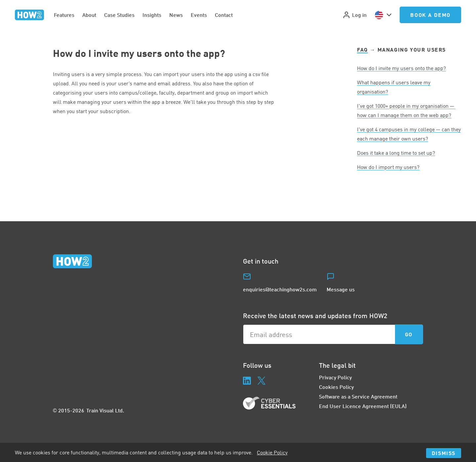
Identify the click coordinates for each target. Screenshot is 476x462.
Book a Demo (430, 15)
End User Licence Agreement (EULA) (363, 406)
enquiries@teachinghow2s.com (280, 289)
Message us (341, 289)
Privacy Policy (335, 377)
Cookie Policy (272, 452)
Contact (224, 15)
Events (199, 15)
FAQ (362, 49)
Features (64, 15)
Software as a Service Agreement (358, 396)
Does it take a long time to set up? (396, 153)
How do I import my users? (388, 167)
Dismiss (444, 453)
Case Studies (119, 15)
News (176, 15)
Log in (355, 15)
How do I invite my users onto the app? (401, 68)
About (89, 15)
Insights (152, 15)
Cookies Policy (336, 387)
